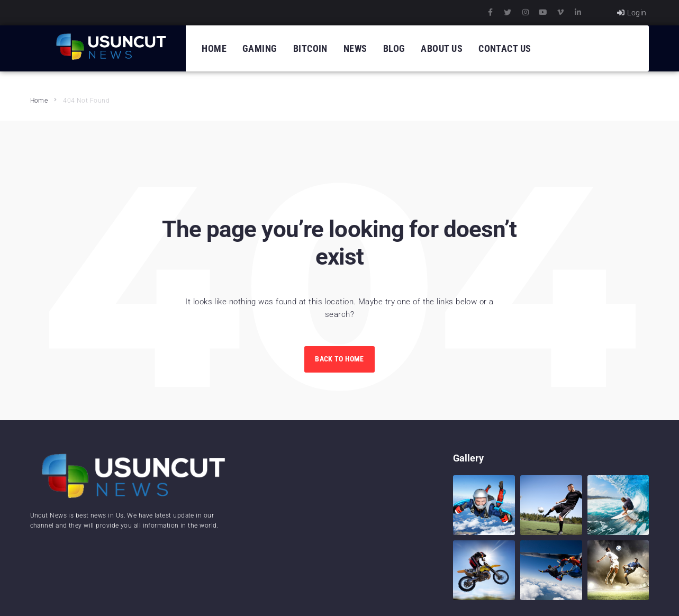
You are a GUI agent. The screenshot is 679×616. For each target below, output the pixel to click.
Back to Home (339, 359)
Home (39, 101)
